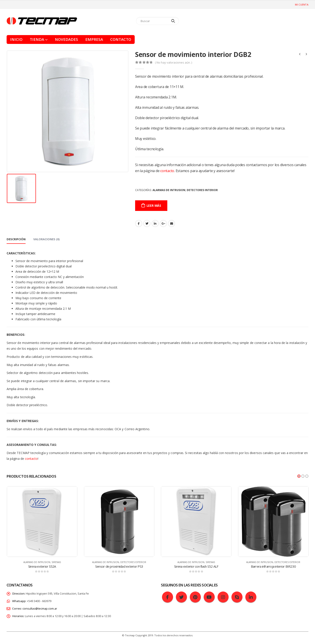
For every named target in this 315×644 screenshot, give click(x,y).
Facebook (139, 223)
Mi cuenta (302, 5)
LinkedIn (155, 223)
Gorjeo (147, 223)
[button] (299, 476)
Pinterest (195, 597)
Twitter (181, 597)
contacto (167, 171)
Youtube (209, 597)
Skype (237, 597)
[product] (42, 522)
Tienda (37, 39)
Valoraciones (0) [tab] (46, 239)
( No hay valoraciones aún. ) (173, 62)
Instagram (223, 597)
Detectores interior (202, 190)
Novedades (66, 39)
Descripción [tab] (16, 239)
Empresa (94, 39)
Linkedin (251, 597)
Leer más (154, 206)
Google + (163, 223)
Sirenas (56, 562)
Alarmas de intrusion (169, 190)
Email (171, 223)
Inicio (16, 39)
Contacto (121, 39)
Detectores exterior (133, 562)
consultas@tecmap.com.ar (40, 609)
